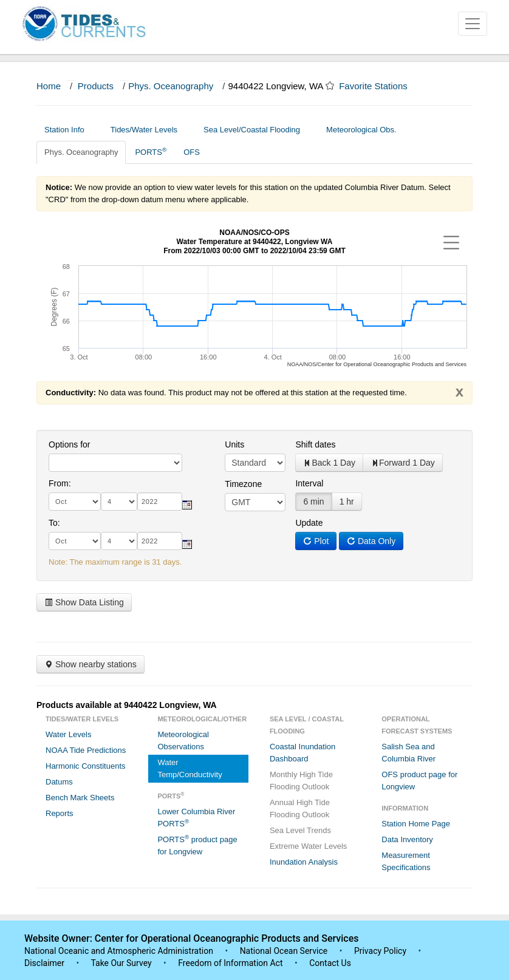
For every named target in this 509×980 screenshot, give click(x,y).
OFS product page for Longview (419, 781)
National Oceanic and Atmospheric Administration (119, 951)
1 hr (347, 502)
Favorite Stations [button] (379, 86)
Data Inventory (407, 839)
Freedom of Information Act (230, 963)
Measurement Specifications (406, 861)
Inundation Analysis (304, 862)
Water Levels (68, 734)
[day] (119, 502)
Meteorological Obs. (361, 130)
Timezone (243, 484)
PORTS (151, 151)
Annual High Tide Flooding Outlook (300, 808)
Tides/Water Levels (149, 130)
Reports (60, 813)
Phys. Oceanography (171, 86)
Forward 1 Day (403, 463)
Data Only (371, 541)
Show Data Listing (84, 602)
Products (96, 86)
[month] (75, 502)
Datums (59, 782)
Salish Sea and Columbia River (408, 753)
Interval (309, 483)
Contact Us (330, 963)
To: (54, 523)
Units (234, 444)
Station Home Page (416, 824)
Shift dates (315, 444)
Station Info (69, 130)
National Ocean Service (284, 951)
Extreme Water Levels (308, 846)
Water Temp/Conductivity (190, 768)
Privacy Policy (380, 951)
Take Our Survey (122, 963)
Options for (69, 444)
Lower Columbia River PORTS (196, 818)
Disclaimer (44, 963)
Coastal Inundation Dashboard (302, 753)
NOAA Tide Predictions (86, 750)
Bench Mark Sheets (80, 798)
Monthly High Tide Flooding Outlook (301, 781)
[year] (160, 502)
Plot (316, 541)
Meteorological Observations (183, 740)
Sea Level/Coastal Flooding (256, 130)
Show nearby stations (91, 664)
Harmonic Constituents (86, 766)
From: (60, 483)
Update (309, 523)
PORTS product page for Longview (197, 845)
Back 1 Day (329, 463)
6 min (313, 502)
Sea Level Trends (300, 830)
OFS (192, 152)
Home (49, 86)
